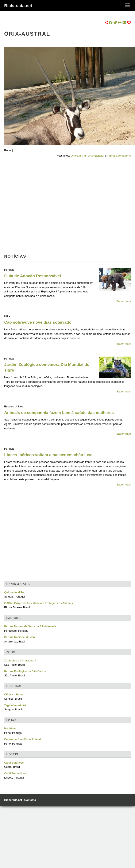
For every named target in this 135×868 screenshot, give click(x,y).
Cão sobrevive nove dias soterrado (38, 322)
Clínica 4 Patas (14, 694)
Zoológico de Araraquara (20, 660)
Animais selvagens (119, 156)
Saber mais (124, 301)
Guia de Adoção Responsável (33, 276)
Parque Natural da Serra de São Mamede (30, 626)
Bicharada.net (18, 6)
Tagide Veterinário (16, 705)
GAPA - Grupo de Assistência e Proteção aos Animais (38, 603)
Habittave (10, 728)
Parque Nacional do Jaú (20, 637)
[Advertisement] (40, 208)
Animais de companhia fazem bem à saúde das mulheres (59, 413)
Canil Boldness (14, 763)
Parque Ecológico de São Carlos (25, 671)
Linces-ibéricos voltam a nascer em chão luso (48, 455)
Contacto (30, 800)
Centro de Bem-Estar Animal (22, 739)
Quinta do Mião (14, 592)
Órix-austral (87, 156)
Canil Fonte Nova (15, 773)
